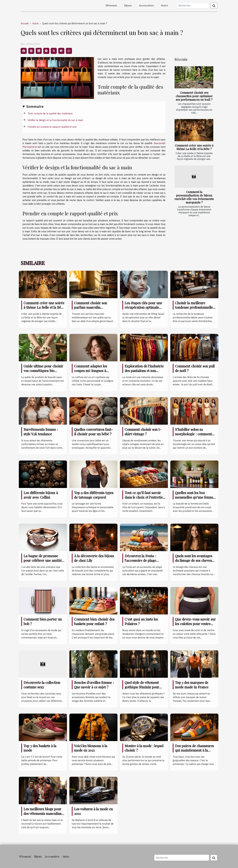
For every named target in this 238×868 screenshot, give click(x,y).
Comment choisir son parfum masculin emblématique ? (91, 307)
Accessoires (146, 5)
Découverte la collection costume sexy (42, 685)
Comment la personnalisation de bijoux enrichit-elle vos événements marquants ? (194, 197)
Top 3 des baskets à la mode (40, 748)
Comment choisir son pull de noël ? (195, 368)
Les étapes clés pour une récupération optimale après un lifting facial (143, 307)
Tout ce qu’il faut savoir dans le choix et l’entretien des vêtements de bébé (145, 497)
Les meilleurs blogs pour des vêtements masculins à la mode (44, 813)
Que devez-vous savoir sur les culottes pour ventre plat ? (195, 624)
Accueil (25, 23)
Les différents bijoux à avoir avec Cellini (41, 495)
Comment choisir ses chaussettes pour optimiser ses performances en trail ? (194, 96)
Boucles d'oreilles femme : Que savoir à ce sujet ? (94, 685)
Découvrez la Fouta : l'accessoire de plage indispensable (140, 560)
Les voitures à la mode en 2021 (93, 811)
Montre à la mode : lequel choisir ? (144, 748)
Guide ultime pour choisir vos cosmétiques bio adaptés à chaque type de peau (43, 373)
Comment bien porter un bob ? (43, 621)
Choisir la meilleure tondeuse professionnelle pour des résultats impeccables (194, 310)
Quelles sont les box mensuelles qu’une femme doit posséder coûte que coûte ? (195, 499)
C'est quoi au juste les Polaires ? (141, 621)
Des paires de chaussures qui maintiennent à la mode (194, 750)
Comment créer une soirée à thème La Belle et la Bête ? (194, 147)
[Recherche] (193, 5)
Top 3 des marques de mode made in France (192, 685)
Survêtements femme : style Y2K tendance (41, 432)
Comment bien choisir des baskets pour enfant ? (94, 621)
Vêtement (111, 5)
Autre (164, 5)
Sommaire (35, 106)
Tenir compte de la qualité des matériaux (50, 113)
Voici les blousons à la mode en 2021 (91, 748)
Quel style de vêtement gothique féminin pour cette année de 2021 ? (142, 687)
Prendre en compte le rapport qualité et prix (52, 127)
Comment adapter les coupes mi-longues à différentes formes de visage (91, 373)
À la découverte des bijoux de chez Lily (94, 558)
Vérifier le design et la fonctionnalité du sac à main (55, 120)
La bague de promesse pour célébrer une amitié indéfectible (43, 560)
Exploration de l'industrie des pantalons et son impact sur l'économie (144, 371)
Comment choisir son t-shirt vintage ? (143, 432)
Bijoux (128, 5)
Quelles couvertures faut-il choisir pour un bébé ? (94, 432)
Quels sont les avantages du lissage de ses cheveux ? (194, 560)
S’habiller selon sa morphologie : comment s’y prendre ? (193, 434)
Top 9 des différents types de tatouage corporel (94, 495)
